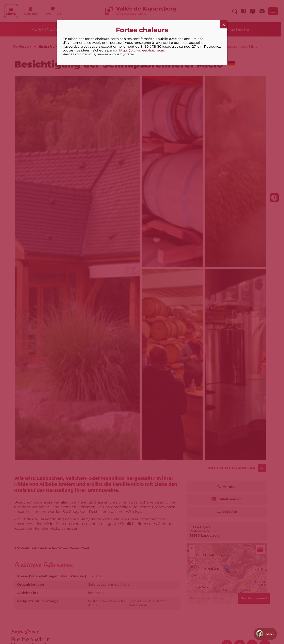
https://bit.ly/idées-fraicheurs (142, 50)
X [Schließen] (224, 24)
